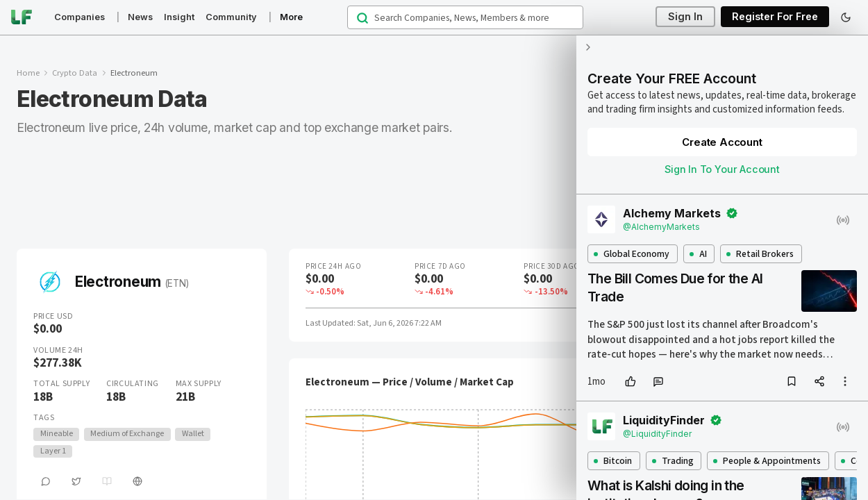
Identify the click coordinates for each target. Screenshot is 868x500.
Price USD (53, 317)
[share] (819, 381)
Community (231, 17)
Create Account (722, 142)
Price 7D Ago (440, 266)
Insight (179, 17)
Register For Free (775, 17)
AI (698, 254)
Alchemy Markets (672, 213)
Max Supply (199, 384)
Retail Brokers (760, 254)
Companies (80, 17)
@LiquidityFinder (657, 434)
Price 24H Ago (333, 266)
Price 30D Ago (551, 266)
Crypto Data (75, 73)
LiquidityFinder (664, 420)
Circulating (133, 384)
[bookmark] (792, 381)
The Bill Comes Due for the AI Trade (675, 287)
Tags (44, 418)
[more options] (845, 381)
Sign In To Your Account (722, 169)
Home (28, 73)
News (140, 17)
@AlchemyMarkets (661, 227)
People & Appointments (767, 461)
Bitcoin (613, 461)
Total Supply (61, 384)
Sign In (685, 17)
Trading (673, 461)
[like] (631, 381)
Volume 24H (58, 351)
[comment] (658, 381)
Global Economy (632, 254)
